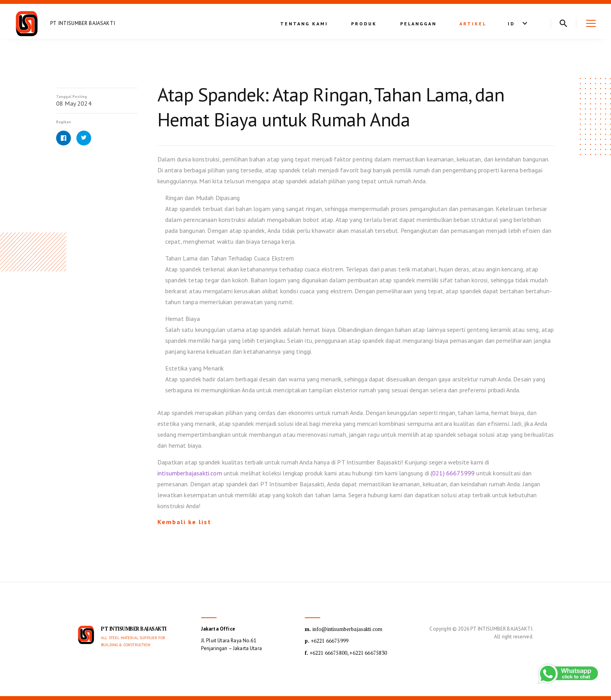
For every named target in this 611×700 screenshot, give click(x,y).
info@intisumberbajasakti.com (343, 629)
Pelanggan (418, 24)
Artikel (473, 24)
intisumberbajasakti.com (190, 473)
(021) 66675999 (453, 473)
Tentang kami (304, 24)
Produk (364, 24)
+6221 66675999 (327, 641)
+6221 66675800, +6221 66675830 (346, 653)
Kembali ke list (184, 522)
